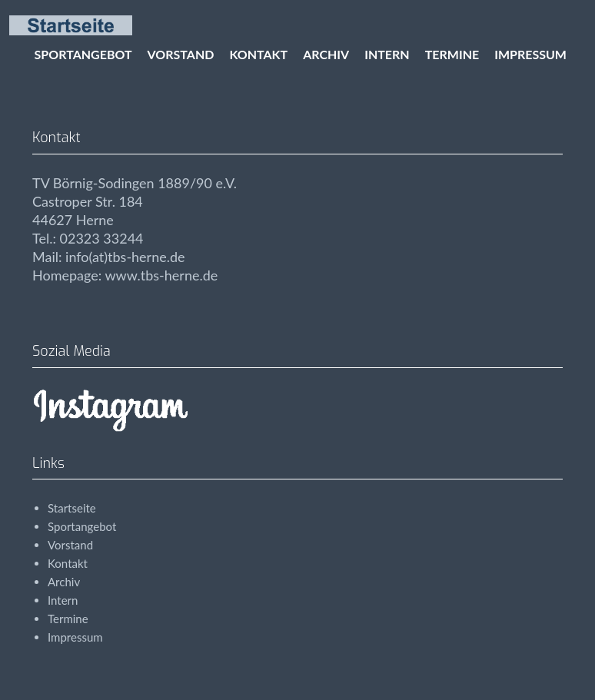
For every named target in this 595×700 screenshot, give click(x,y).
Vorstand (181, 54)
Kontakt (258, 54)
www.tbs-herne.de (161, 275)
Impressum (530, 54)
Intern (387, 54)
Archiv (326, 54)
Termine (452, 54)
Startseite (72, 508)
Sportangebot (83, 54)
